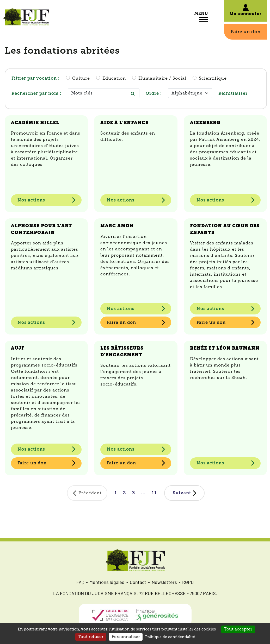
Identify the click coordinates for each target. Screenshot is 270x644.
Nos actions (31, 200)
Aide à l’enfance (124, 123)
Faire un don (246, 32)
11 (154, 493)
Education (114, 78)
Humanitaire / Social (162, 78)
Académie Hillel (35, 123)
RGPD (188, 583)
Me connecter (246, 14)
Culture (81, 78)
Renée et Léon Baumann (225, 348)
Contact (138, 583)
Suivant (182, 493)
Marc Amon (117, 226)
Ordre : (154, 93)
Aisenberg (205, 123)
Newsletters (164, 583)
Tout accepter (238, 629)
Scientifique (213, 78)
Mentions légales (107, 583)
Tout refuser (91, 637)
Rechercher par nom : (36, 93)
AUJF (18, 348)
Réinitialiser (233, 93)
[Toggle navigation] (204, 20)
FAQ (80, 583)
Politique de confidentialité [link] (170, 637)
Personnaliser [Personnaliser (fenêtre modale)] (126, 637)
